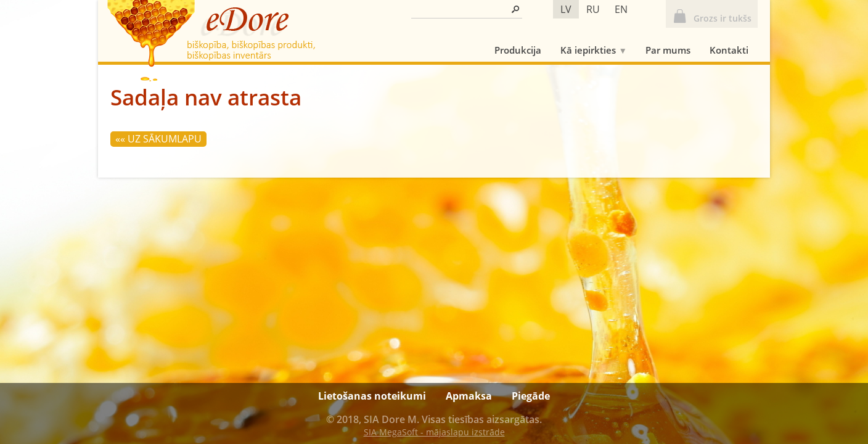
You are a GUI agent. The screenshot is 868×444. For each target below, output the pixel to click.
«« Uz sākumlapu (158, 139)
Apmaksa (469, 396)
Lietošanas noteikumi (372, 396)
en (621, 9)
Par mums (668, 50)
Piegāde (531, 396)
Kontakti (729, 50)
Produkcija (518, 50)
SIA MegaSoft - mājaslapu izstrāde (434, 432)
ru (593, 9)
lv (566, 9)
